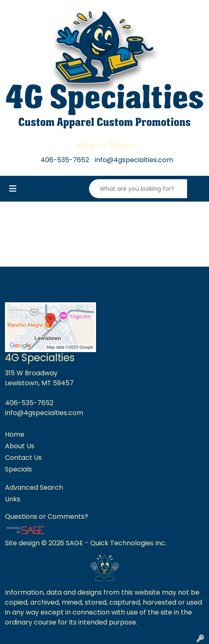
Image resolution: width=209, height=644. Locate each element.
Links (13, 499)
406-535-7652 (65, 160)
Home (15, 434)
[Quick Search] (138, 189)
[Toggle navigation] (13, 189)
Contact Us (23, 458)
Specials (18, 469)
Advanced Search (34, 487)
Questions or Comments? (47, 516)
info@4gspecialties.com (134, 160)
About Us (20, 446)
